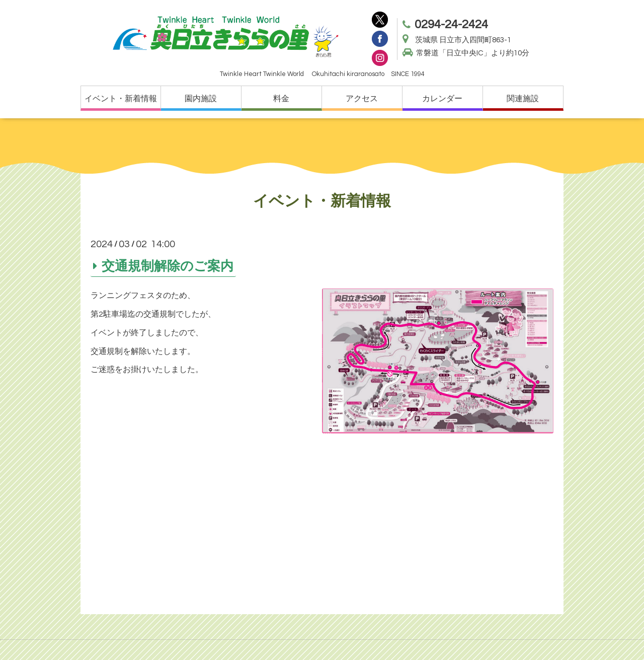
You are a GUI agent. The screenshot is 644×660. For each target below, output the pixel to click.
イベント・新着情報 (121, 99)
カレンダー (442, 99)
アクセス (362, 99)
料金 (281, 99)
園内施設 (201, 99)
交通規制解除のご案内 (168, 266)
